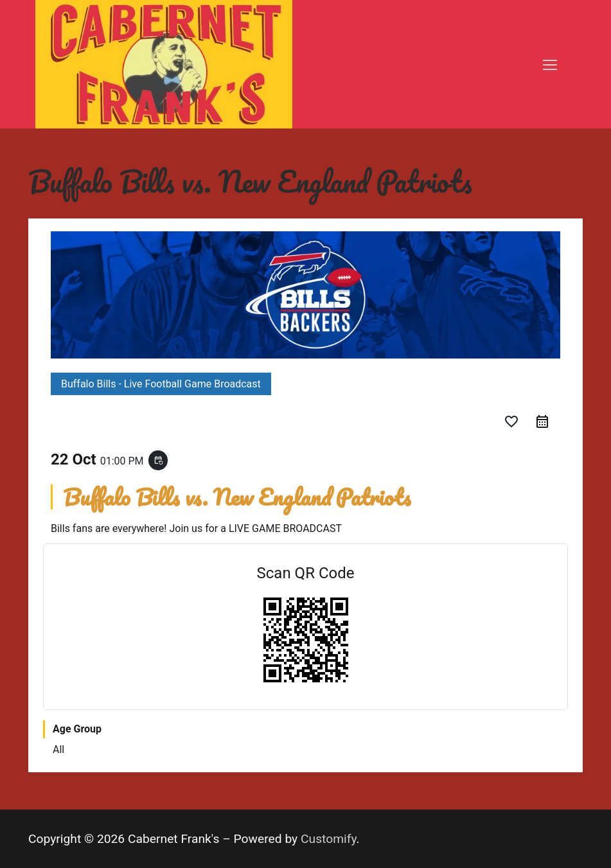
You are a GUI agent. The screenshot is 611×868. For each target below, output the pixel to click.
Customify (329, 839)
